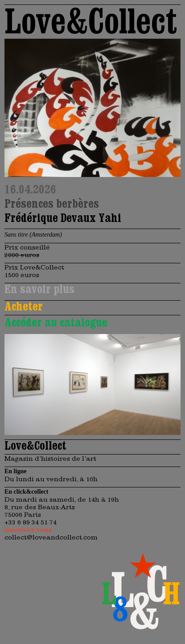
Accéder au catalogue (56, 322)
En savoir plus (39, 288)
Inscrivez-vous (28, 529)
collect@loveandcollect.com (51, 537)
